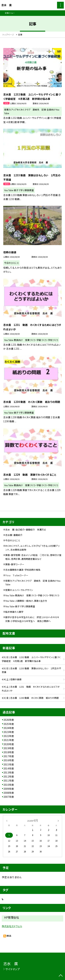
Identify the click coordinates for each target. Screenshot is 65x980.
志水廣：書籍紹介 (14, 535)
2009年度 (9, 789)
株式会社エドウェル (12, 926)
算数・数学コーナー (15, 564)
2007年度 (9, 797)
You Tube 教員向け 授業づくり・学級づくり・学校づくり (32, 595)
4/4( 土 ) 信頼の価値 (12, 679)
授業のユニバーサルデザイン (19, 590)
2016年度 (9, 760)
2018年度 (9, 752)
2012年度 (9, 776)
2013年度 (9, 772)
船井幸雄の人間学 (14, 612)
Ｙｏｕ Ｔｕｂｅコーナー (17, 575)
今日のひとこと (13, 540)
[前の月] (7, 820)
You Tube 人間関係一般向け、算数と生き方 (26, 601)
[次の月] (58, 820)
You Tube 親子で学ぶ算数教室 (20, 606)
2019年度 (9, 748)
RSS (9, 936)
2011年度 (9, 780)
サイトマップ (13, 969)
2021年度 (9, 740)
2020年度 (9, 744)
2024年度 (9, 728)
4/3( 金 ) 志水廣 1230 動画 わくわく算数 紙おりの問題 (30, 698)
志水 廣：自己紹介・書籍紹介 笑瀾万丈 (26, 530)
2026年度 (9, 720)
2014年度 (9, 768)
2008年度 (9, 793)
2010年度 (9, 785)
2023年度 (9, 732)
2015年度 (9, 764)
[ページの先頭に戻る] (61, 976)
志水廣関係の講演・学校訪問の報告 (23, 570)
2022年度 (9, 736)
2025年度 (9, 724)
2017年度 (9, 756)
